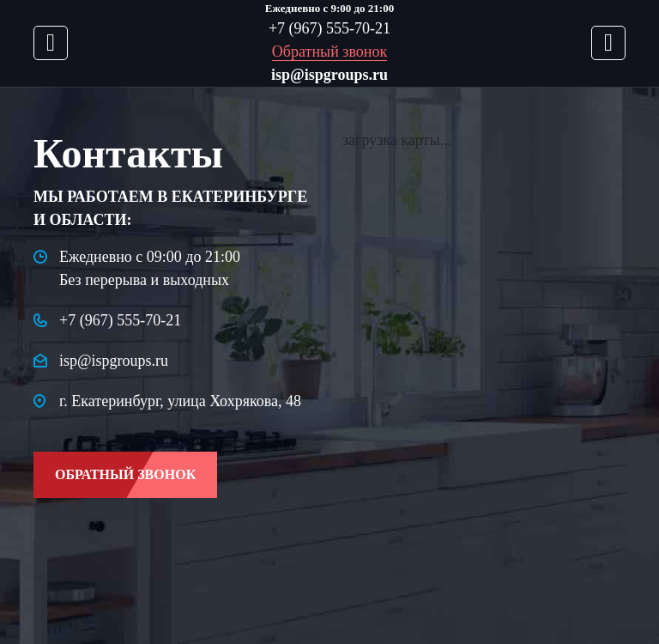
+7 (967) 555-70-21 (329, 28)
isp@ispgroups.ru (329, 75)
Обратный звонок (329, 52)
